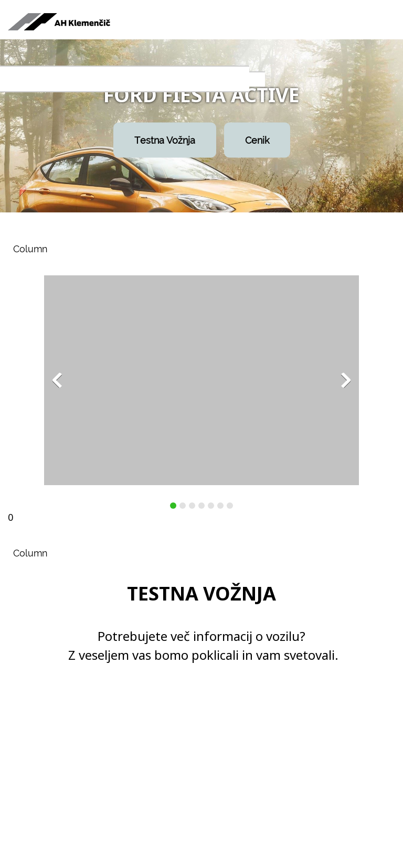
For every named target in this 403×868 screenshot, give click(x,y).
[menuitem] (33, 79)
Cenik (257, 140)
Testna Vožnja (165, 140)
